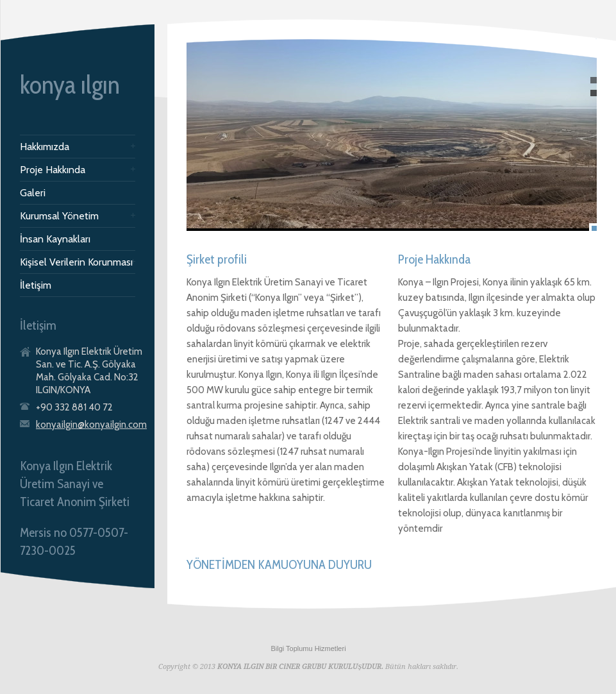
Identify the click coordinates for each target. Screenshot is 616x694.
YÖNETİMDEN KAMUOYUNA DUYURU (279, 564)
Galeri (33, 193)
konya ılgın (70, 84)
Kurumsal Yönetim (59, 216)
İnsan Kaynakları (55, 239)
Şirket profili (217, 259)
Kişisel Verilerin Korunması (76, 262)
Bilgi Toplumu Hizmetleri (308, 648)
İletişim (36, 285)
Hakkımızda (45, 147)
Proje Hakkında (53, 170)
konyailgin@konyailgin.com (91, 425)
